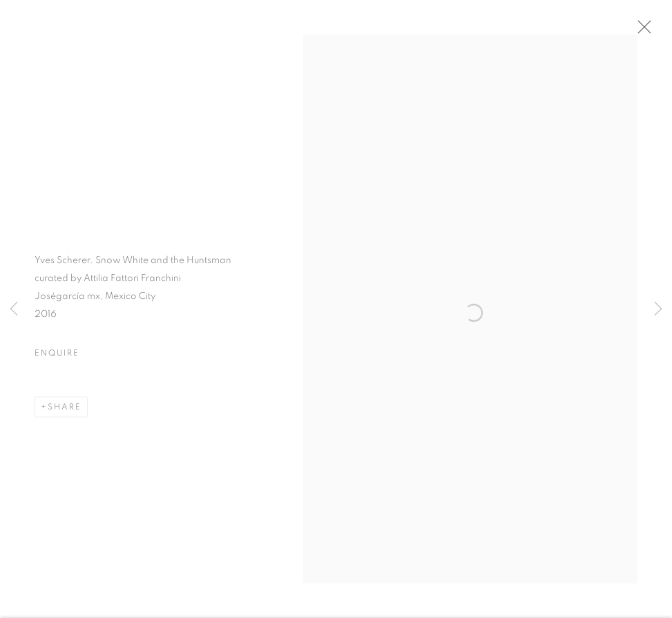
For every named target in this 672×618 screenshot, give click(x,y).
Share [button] (65, 412)
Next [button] (658, 309)
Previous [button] (14, 309)
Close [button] (644, 31)
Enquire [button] (57, 358)
